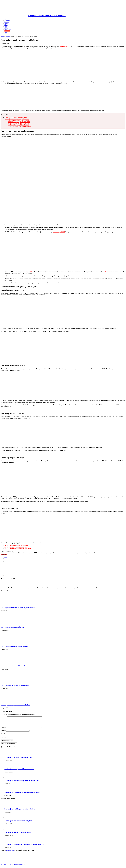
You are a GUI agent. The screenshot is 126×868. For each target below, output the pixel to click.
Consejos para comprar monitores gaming (16, 118)
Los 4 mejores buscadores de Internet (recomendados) (18, 608)
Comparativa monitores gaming (21, 126)
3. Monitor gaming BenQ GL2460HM (19, 122)
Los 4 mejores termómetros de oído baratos (18, 759)
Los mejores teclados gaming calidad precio (16, 546)
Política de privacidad (6, 866)
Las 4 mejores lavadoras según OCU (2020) (18, 823)
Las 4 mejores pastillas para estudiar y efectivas (20, 811)
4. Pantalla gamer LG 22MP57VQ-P (19, 120)
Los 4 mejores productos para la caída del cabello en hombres (24, 846)
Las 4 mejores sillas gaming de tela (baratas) (15, 685)
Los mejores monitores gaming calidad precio (17, 119)
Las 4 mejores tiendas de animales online (17, 835)
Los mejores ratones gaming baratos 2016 (16, 547)
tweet (6, 557)
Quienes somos (10, 852)
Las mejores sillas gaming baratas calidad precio (18, 549)
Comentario (4, 730)
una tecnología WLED (59, 232)
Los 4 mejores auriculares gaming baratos (14, 647)
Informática (8, 37)
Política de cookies (18, 866)
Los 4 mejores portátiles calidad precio (13, 666)
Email (2, 736)
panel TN (30, 272)
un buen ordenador (65, 46)
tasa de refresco (107, 272)
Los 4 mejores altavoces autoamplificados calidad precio (22, 795)
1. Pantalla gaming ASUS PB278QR (19, 125)
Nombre (3, 733)
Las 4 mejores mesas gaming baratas (13, 627)
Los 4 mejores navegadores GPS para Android (16, 705)
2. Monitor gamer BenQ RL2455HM (19, 123)
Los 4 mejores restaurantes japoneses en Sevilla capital (22, 783)
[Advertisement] (63, 97)
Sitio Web (3, 739)
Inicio (6, 19)
